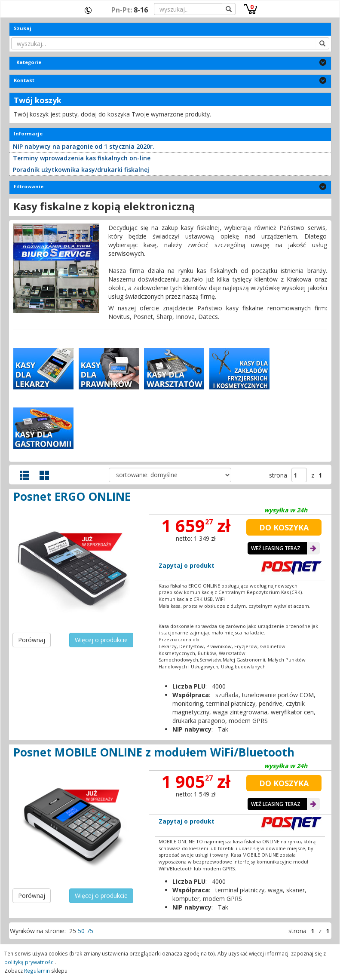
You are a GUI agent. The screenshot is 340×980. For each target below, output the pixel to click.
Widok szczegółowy (25, 475)
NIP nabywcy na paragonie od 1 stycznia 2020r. (84, 146)
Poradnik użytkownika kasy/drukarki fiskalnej (81, 170)
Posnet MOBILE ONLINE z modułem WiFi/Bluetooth (154, 752)
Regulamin (37, 971)
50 (81, 931)
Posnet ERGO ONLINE (72, 496)
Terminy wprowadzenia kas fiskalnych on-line (82, 158)
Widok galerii (44, 475)
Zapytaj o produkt (187, 565)
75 (90, 931)
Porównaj (32, 640)
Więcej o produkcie (101, 640)
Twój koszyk (38, 100)
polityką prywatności (29, 962)
